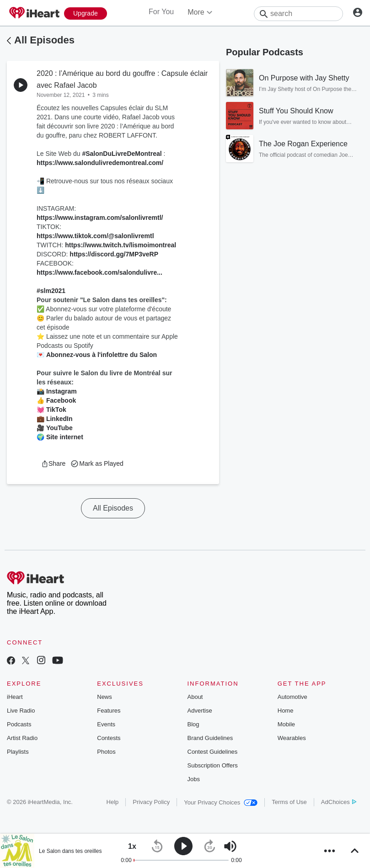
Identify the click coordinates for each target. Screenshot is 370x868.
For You (161, 12)
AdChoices (339, 802)
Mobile (286, 724)
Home (286, 711)
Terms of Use (289, 802)
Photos (106, 752)
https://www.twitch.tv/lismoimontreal (121, 245)
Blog (193, 724)
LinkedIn (59, 419)
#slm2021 (51, 291)
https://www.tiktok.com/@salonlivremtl (95, 236)
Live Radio (21, 711)
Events (106, 724)
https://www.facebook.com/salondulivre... (99, 272)
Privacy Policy (151, 802)
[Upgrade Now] (86, 13)
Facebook (61, 400)
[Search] (298, 14)
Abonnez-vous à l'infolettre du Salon (102, 355)
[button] (53, 463)
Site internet (65, 437)
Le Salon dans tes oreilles (70, 851)
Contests (109, 738)
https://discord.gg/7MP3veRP (114, 254)
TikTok (56, 410)
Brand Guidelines (210, 738)
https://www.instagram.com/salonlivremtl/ (100, 218)
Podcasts (19, 724)
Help (113, 802)
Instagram (62, 391)
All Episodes (44, 40)
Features (109, 711)
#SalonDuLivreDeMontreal (122, 154)
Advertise (200, 711)
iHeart (15, 697)
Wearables (292, 738)
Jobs (194, 779)
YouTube (59, 428)
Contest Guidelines (213, 752)
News (105, 697)
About (195, 697)
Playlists (18, 752)
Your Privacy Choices (221, 802)
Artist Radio (22, 738)
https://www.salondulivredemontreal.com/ (100, 163)
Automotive (292, 697)
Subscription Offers (213, 765)
